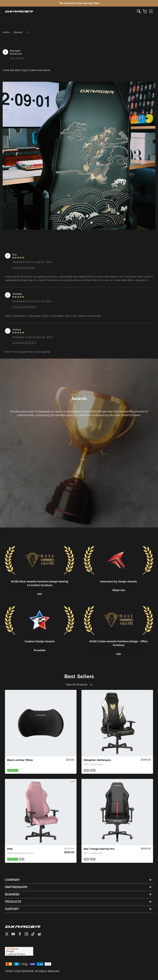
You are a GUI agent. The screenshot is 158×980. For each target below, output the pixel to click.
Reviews (18, 32)
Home (6, 32)
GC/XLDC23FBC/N (23, 268)
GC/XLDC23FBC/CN (24, 307)
